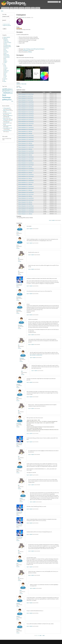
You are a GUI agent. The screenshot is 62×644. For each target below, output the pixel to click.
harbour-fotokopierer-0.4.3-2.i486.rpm (25, 167)
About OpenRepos (5, 8)
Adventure (6, 68)
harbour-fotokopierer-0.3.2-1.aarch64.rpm (26, 137)
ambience (9, 89)
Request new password (7, 25)
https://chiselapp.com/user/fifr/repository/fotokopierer (34, 49)
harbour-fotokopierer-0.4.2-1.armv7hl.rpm (26, 153)
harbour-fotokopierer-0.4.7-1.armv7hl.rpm (26, 182)
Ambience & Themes (8, 43)
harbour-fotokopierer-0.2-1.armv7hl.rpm (26, 96)
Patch (4, 95)
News (11, 8)
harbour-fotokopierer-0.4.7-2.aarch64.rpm (26, 186)
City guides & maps (7, 45)
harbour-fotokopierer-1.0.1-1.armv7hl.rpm (26, 212)
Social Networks (7, 57)
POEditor (30, 52)
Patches (5, 53)
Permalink (18, 235)
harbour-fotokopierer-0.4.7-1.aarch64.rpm (26, 181)
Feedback (38, 8)
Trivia (5, 77)
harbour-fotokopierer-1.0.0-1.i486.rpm (25, 204)
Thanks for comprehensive (8, 116)
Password (4, 20)
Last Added (22, 8)
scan (17, 87)
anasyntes (18, 384)
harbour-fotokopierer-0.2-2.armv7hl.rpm (26, 98)
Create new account (6, 24)
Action (5, 67)
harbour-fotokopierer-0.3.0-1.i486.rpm (25, 126)
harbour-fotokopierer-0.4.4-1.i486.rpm (25, 173)
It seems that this (6, 123)
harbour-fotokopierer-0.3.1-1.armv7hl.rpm (26, 129)
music (11, 93)
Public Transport (7, 56)
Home (2, 11)
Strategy (5, 76)
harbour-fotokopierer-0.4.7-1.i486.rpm (25, 184)
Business (5, 44)
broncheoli (19, 297)
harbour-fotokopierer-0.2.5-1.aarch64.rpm (26, 114)
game (4, 91)
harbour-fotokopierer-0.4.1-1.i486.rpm (25, 149)
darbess (18, 470)
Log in (50, 220)
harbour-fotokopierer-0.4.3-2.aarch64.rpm (26, 163)
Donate (33, 8)
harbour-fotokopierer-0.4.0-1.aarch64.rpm (26, 139)
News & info (6, 52)
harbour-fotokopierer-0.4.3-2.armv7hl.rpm (26, 165)
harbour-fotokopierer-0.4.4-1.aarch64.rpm (26, 169)
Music (5, 49)
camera (20, 87)
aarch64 (5, 89)
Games (4, 64)
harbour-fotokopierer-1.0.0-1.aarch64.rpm (26, 208)
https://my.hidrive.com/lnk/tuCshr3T (36, 355)
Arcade (5, 69)
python (5, 100)
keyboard (7, 93)
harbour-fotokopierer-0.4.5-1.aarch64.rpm (26, 175)
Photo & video (6, 55)
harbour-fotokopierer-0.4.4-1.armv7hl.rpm (26, 171)
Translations (5, 79)
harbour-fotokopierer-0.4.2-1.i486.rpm (25, 155)
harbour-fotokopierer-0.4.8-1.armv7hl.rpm (26, 194)
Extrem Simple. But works (8, 128)
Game (5, 65)
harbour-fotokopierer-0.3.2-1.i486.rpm (25, 133)
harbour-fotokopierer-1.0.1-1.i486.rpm (25, 214)
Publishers (16, 8)
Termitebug (19, 424)
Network (5, 51)
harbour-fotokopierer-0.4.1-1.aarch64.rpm (26, 145)
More (12, 101)
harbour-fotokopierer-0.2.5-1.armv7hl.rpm (26, 116)
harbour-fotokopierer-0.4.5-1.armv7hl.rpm (26, 177)
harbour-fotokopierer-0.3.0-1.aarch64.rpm (26, 122)
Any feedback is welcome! (8, 121)
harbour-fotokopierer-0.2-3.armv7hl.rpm (26, 100)
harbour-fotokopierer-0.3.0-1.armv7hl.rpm (26, 124)
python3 (9, 100)
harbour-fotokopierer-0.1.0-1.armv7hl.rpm (26, 94)
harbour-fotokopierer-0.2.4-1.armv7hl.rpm (26, 112)
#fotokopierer (26, 50)
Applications (5, 39)
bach (17, 564)
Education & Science (7, 47)
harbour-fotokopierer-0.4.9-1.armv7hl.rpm (26, 200)
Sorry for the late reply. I (7, 130)
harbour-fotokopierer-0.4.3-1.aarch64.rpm (26, 157)
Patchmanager (7, 97)
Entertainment (6, 48)
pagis (18, 397)
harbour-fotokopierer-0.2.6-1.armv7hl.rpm (26, 120)
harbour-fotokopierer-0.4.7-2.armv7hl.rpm (26, 188)
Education (6, 72)
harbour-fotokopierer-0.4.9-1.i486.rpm (25, 202)
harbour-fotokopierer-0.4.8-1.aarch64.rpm (26, 192)
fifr (23, 18)
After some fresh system (7, 113)
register (53, 220)
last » (44, 635)
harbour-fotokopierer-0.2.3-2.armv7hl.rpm (26, 110)
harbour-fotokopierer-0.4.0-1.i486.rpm (25, 143)
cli (12, 89)
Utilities (5, 63)
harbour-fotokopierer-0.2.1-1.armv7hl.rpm (26, 102)
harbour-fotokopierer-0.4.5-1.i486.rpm (25, 179)
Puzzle (5, 73)
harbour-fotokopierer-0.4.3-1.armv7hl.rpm (26, 159)
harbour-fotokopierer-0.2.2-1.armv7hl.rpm (26, 106)
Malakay (18, 603)
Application (6, 40)
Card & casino (6, 71)
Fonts (4, 80)
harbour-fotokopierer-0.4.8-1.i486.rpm (25, 196)
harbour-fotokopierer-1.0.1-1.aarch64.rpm (26, 210)
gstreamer (7, 91)
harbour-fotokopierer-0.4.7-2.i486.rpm (25, 190)
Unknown (6, 61)
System (5, 60)
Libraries (5, 81)
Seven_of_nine (19, 284)
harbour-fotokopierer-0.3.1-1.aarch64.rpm (26, 128)
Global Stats (28, 8)
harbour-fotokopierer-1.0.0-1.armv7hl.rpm (26, 206)
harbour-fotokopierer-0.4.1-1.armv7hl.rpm (26, 147)
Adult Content (6, 41)
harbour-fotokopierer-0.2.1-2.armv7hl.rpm (26, 104)
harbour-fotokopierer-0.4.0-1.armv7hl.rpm (26, 141)
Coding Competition (7, 37)
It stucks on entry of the (7, 126)
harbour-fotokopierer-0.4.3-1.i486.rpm (25, 161)
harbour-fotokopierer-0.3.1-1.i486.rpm (25, 131)
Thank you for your (6, 111)
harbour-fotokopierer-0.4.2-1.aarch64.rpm (26, 151)
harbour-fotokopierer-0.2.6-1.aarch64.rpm (26, 118)
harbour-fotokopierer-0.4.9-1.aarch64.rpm (26, 198)
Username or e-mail (6, 16)
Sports (5, 58)
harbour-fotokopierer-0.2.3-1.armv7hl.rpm (26, 108)
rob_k (18, 232)
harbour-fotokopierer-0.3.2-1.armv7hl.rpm (26, 135)
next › (41, 635)
